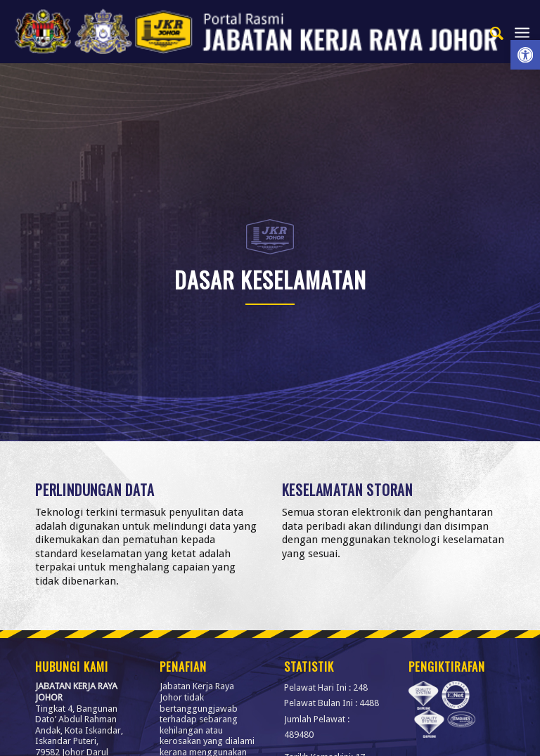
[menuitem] (490, 32)
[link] (525, 55)
